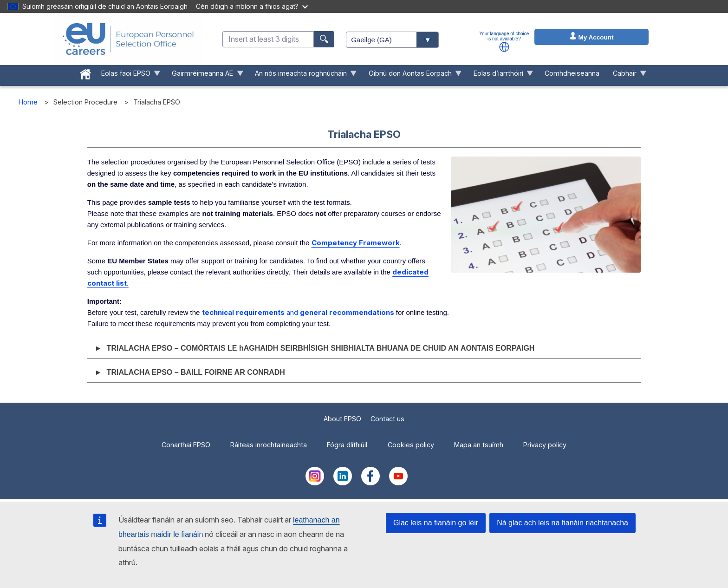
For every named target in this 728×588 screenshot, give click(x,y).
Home (28, 102)
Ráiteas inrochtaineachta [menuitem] (269, 445)
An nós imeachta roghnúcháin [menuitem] (303, 75)
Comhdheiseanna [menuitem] (572, 73)
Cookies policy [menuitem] (411, 445)
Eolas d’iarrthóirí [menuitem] (500, 75)
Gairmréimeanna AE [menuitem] (204, 75)
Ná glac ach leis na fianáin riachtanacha (562, 523)
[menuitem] (85, 72)
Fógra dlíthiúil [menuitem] (347, 445)
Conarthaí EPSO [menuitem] (186, 445)
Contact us (387, 419)
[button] (504, 47)
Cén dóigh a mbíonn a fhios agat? (252, 6)
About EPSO (342, 419)
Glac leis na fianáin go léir (436, 523)
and (298, 312)
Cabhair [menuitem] (627, 75)
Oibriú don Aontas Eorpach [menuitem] (412, 75)
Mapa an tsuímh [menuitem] (479, 445)
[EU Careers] (128, 39)
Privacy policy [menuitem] (545, 445)
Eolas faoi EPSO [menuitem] (127, 75)
